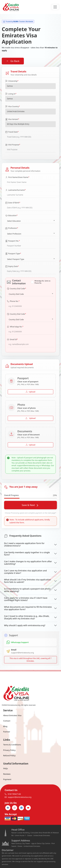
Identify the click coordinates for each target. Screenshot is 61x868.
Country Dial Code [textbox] (16, 294)
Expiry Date (12, 266)
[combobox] (30, 220)
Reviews (7, 774)
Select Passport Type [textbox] (16, 259)
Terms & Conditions (12, 745)
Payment (7, 779)
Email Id (12, 340)
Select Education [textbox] (14, 221)
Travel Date (12, 132)
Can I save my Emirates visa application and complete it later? (25, 572)
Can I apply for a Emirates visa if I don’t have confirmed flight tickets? (26, 599)
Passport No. (13, 241)
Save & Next (30, 505)
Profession (12, 228)
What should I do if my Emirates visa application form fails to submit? (28, 581)
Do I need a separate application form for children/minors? (24, 544)
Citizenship (12, 81)
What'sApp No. (15, 327)
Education (11, 216)
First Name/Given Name (17, 177)
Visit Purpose (13, 145)
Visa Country (13, 107)
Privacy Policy (9, 750)
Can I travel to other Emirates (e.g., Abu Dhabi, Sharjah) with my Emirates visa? (27, 617)
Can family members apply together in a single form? (27, 554)
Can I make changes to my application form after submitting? (28, 563)
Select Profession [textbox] (14, 234)
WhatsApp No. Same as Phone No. (42, 282)
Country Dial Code (16, 289)
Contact (7, 721)
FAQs (5, 768)
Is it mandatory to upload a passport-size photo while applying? (27, 590)
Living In (11, 94)
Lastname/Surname (16, 190)
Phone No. (13, 301)
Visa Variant (12, 119)
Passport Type (13, 254)
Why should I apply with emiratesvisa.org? (25, 625)
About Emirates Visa (12, 715)
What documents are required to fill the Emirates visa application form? (28, 608)
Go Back (13, 61)
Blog (5, 726)
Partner (7, 732)
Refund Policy (9, 756)
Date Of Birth (13, 203)
